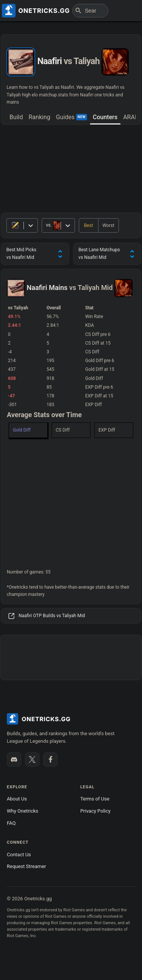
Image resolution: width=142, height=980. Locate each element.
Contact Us (19, 855)
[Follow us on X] (32, 759)
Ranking (39, 117)
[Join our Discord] (14, 759)
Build (16, 117)
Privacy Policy (95, 811)
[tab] (16, 118)
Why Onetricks (23, 811)
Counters (105, 117)
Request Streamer (26, 866)
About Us (17, 799)
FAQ (11, 823)
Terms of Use (95, 799)
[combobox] (46, 225)
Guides (72, 117)
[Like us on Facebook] (50, 759)
